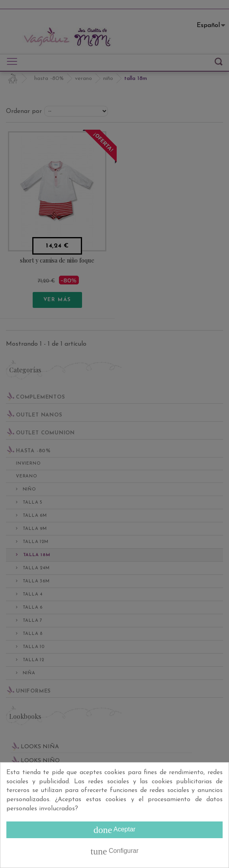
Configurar (114, 851)
